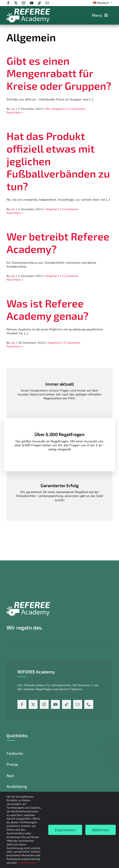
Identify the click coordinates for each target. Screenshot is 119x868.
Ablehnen (101, 830)
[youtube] (32, 3)
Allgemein (59, 109)
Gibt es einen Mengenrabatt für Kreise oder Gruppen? (59, 73)
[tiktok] (39, 3)
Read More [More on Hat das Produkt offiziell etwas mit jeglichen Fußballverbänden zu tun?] (14, 213)
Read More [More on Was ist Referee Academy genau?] (14, 347)
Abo (48, 109)
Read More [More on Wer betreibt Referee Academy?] (14, 280)
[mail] (47, 3)
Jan (13, 109)
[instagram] (23, 3)
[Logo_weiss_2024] (28, 10)
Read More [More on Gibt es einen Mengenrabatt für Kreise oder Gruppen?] (14, 113)
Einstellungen (28, 863)
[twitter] (16, 3)
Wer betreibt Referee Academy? (58, 243)
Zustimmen (65, 830)
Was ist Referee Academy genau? (48, 310)
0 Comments (77, 109)
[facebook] (8, 3)
